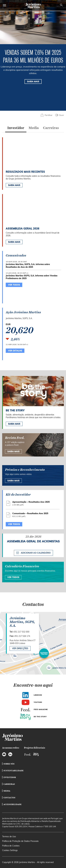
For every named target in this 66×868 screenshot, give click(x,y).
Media (7, 791)
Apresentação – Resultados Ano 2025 (31, 502)
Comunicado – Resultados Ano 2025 (30, 513)
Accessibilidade (12, 804)
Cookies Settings (10, 850)
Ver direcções (20, 648)
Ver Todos (13, 577)
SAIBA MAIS (33, 82)
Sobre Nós (9, 764)
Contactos (9, 798)
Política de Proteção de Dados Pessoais (20, 841)
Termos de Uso (9, 837)
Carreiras (9, 784)
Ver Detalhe (15, 351)
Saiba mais (14, 424)
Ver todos (14, 524)
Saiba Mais (14, 185)
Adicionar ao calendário (33, 553)
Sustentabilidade (13, 771)
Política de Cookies (11, 846)
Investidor (10, 777)
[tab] (16, 129)
